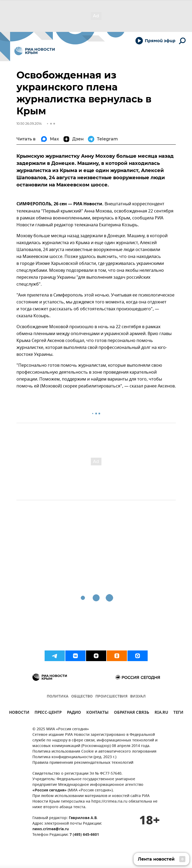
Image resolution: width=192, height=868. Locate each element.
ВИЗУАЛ (138, 697)
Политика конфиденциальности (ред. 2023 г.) (74, 757)
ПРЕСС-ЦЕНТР (48, 713)
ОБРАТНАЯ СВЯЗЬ (132, 713)
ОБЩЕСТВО (82, 697)
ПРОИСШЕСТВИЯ (111, 697)
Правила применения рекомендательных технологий (83, 763)
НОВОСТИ (19, 713)
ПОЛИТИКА (58, 697)
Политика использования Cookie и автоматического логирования (94, 752)
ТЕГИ (178, 713)
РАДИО (74, 713)
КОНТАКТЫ (97, 713)
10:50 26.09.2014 (29, 124)
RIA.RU (161, 713)
